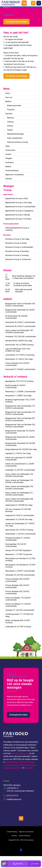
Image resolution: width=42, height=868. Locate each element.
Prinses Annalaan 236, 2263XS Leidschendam (17, 364)
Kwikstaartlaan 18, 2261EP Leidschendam (16, 545)
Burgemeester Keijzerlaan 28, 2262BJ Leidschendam (20, 311)
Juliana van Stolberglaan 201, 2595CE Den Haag (20, 525)
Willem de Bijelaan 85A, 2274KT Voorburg (18, 621)
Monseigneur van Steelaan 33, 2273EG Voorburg (20, 560)
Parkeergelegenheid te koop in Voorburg (17, 229)
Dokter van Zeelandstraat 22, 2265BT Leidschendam (20, 465)
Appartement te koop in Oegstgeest (19, 211)
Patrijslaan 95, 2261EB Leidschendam (20, 575)
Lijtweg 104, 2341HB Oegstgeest (18, 550)
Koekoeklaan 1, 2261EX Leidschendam (20, 534)
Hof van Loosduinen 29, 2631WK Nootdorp (18, 510)
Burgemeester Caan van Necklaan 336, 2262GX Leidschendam (20, 305)
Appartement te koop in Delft (17, 198)
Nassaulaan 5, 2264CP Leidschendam (20, 571)
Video (8, 146)
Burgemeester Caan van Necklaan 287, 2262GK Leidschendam (20, 419)
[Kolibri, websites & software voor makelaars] (21, 850)
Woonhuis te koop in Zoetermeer (18, 259)
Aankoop (10, 118)
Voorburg (21, 762)
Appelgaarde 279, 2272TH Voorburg (19, 381)
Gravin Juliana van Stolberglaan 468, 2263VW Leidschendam (19, 500)
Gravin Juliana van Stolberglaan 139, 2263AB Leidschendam (19, 475)
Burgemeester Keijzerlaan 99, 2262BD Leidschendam (20, 444)
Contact (8, 154)
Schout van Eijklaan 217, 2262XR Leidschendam (18, 605)
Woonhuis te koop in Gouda (16, 243)
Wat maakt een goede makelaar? (19, 291)
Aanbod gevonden (14, 106)
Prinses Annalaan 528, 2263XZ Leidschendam (17, 586)
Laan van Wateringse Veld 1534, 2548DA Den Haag (18, 350)
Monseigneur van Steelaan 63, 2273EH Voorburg (20, 566)
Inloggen (9, 158)
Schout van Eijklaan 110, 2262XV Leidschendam (18, 599)
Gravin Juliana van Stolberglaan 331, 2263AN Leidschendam (19, 494)
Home (8, 93)
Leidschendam (11, 762)
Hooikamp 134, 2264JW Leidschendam (21, 337)
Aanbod (8, 101)
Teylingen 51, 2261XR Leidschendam (20, 610)
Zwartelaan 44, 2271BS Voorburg (18, 627)
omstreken (29, 768)
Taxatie (10, 130)
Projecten (11, 110)
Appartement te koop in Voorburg (18, 219)
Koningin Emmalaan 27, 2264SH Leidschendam (18, 539)
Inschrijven (9, 162)
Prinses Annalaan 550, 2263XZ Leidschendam (17, 593)
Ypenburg (23, 765)
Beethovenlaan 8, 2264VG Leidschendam (15, 386)
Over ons (9, 97)
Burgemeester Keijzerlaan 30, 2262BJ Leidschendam (20, 432)
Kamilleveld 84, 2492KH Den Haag (19, 341)
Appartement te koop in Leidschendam (20, 207)
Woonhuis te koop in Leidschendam (19, 247)
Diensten (9, 114)
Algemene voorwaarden (15, 175)
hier (35, 67)
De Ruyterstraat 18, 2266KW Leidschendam (16, 317)
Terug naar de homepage (16, 22)
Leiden (16, 765)
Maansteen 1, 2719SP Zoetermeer (19, 554)
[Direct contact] (33, 3)
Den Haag (31, 765)
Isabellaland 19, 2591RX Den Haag (19, 519)
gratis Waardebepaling (20, 753)
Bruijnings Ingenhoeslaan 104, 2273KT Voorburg (20, 401)
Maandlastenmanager (15, 134)
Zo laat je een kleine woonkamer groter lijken (19, 284)
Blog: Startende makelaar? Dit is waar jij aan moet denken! (20, 277)
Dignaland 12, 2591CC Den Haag (18, 453)
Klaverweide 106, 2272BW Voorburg (19, 345)
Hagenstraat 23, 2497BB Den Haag (19, 505)
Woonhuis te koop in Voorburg (17, 255)
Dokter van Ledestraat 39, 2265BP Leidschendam (19, 459)
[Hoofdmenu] (39, 3)
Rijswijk (19, 768)
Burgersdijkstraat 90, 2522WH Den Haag (21, 449)
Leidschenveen (9, 768)
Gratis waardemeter (15, 138)
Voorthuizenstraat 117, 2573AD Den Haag (19, 615)
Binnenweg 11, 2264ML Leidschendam (20, 392)
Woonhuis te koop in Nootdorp (17, 251)
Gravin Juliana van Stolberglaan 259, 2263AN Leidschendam (19, 488)
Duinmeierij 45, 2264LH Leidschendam (20, 326)
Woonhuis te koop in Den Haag (17, 239)
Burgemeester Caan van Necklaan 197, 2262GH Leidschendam (20, 407)
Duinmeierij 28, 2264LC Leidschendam (20, 322)
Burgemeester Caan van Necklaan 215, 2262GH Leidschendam (20, 413)
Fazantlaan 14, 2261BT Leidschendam (20, 470)
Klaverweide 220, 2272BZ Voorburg (19, 530)
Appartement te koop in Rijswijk (18, 215)
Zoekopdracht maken (18, 715)
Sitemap (9, 179)
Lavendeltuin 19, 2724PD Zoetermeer (20, 355)
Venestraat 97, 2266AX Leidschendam (20, 369)
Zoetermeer (8, 765)
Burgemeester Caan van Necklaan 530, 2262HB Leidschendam (20, 426)
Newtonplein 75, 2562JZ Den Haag (19, 359)
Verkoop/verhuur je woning (18, 142)
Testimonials (10, 150)
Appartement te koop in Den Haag (18, 203)
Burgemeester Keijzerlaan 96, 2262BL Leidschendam (20, 438)
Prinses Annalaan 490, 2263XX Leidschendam (17, 580)
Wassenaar (30, 762)
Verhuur (10, 126)
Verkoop (10, 122)
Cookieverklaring (12, 171)
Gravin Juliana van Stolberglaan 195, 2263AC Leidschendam (19, 481)
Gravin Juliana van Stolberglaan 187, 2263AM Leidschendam (19, 331)
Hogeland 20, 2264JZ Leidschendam (20, 515)
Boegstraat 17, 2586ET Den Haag (18, 396)
